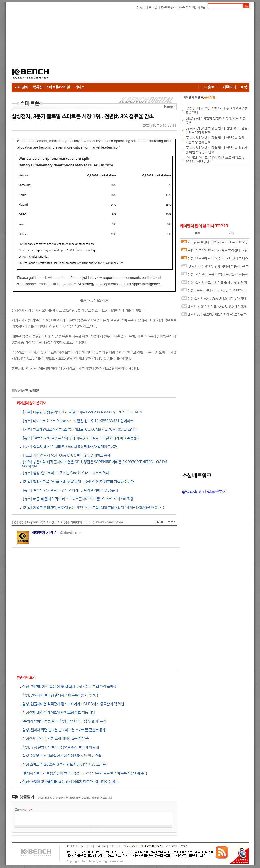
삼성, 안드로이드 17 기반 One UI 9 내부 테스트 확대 (215, 259)
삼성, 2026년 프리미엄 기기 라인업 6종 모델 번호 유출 (61, 756)
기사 (232, 233)
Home (168, 107)
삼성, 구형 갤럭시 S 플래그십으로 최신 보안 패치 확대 (59, 747)
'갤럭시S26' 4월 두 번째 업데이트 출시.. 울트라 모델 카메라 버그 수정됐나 (215, 268)
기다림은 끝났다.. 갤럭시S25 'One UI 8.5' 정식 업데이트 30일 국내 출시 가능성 (215, 243)
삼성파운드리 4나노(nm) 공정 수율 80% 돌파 (214, 292)
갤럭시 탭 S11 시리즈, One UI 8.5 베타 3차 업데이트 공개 (214, 308)
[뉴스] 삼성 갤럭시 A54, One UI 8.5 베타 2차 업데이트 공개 (65, 456)
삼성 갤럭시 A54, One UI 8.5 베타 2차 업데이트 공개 (214, 300)
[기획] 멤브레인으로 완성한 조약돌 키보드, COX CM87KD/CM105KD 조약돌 (79, 430)
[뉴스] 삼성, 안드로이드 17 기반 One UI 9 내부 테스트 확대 (64, 473)
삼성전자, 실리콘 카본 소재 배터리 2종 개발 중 (54, 739)
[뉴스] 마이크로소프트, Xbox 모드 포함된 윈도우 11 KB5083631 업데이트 (76, 421)
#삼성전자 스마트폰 (29, 391)
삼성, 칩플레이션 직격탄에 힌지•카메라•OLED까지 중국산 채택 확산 (72, 704)
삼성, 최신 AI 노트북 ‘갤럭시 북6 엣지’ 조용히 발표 (215, 276)
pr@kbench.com (69, 533)
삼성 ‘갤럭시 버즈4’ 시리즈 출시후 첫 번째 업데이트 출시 (214, 284)
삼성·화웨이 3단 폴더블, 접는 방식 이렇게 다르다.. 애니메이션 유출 (69, 782)
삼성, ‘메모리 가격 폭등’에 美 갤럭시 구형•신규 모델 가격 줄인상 (68, 687)
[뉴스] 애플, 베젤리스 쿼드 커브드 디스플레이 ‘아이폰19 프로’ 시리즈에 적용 (77, 499)
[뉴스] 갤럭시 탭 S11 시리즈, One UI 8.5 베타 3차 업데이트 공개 (69, 447)
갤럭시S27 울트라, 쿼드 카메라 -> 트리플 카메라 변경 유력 (214, 316)
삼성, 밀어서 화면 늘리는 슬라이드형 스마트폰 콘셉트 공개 (63, 730)
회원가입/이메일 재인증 (192, 8)
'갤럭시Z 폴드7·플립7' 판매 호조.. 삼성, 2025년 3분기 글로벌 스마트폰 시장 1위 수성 (83, 773)
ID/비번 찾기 (168, 8)
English (142, 8)
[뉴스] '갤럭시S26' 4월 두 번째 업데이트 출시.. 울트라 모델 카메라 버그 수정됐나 (80, 438)
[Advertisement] (130, 47)
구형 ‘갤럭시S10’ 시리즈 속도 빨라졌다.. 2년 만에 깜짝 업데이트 (214, 252)
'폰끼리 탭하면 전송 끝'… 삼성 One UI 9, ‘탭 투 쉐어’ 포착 (63, 721)
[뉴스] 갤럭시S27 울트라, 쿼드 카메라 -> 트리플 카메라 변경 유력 (69, 490)
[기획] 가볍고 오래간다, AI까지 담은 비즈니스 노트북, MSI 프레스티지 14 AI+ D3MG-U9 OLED (92, 508)
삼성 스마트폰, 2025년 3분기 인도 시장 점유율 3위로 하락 (63, 765)
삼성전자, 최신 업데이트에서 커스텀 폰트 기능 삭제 (57, 713)
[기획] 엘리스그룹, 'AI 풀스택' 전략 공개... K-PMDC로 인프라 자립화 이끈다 (77, 482)
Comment (23, 810)
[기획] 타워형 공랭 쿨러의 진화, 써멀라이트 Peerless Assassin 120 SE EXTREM (81, 412)
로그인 (153, 8)
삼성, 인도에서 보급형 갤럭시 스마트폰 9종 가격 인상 (59, 695)
